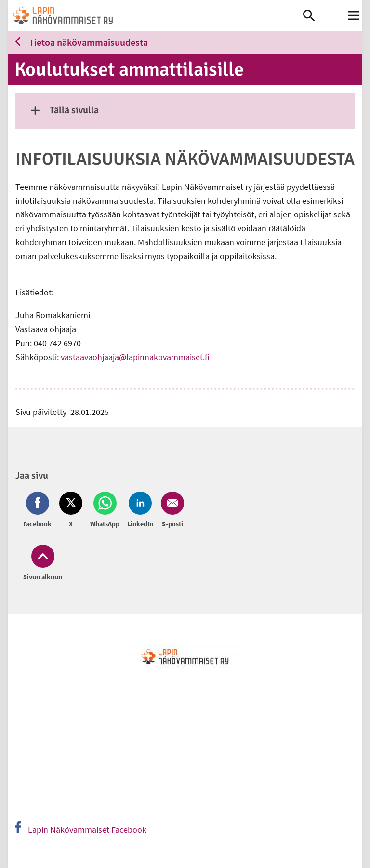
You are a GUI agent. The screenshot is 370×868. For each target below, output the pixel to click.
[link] (155, 15)
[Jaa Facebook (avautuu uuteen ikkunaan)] (39, 510)
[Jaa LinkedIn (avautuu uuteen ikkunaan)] (140, 510)
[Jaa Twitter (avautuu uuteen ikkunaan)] (71, 510)
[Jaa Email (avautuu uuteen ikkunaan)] (171, 510)
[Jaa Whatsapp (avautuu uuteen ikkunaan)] (105, 510)
